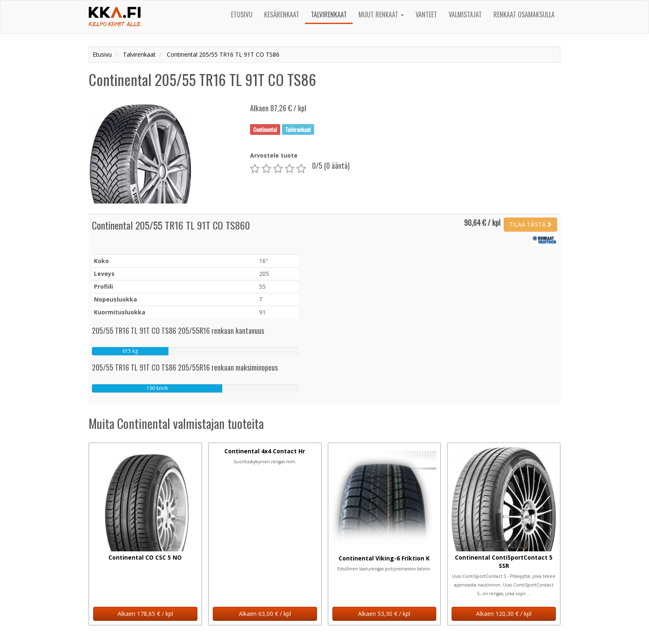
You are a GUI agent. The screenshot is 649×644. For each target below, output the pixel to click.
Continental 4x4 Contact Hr (265, 451)
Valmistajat (465, 14)
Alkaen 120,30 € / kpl (504, 614)
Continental (265, 129)
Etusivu (242, 14)
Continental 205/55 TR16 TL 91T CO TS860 (171, 225)
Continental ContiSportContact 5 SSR (504, 561)
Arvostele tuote (274, 155)
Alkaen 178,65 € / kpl (145, 614)
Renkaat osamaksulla (524, 14)
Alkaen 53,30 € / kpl (384, 614)
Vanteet (426, 14)
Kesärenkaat (282, 14)
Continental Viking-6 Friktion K (384, 558)
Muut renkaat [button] (381, 14)
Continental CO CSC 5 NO (145, 557)
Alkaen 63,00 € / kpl (265, 614)
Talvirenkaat (329, 14)
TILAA (530, 224)
